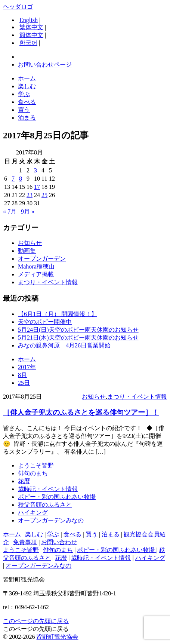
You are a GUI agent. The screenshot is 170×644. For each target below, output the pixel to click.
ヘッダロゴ (18, 7)
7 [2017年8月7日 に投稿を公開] (13, 179)
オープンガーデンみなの (51, 520)
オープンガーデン (42, 259)
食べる (27, 102)
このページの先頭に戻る (36, 621)
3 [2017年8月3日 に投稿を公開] (35, 170)
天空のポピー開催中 (45, 322)
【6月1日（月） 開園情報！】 (58, 314)
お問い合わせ (59, 542)
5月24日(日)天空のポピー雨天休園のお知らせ (78, 330)
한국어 (28, 43)
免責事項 (25, 542)
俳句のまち (33, 473)
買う (24, 110)
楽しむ (27, 86)
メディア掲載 (36, 274)
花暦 (24, 481)
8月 (22, 375)
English (29, 20)
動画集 (27, 251)
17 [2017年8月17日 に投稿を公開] (37, 187)
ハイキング (33, 513)
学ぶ (24, 94)
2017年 (27, 367)
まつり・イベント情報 (48, 282)
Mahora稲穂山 (36, 266)
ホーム (27, 78)
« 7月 (10, 211)
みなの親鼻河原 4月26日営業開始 (64, 345)
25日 (24, 383)
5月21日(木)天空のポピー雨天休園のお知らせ (78, 338)
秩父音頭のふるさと (45, 505)
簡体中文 (31, 35)
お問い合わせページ (45, 65)
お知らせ (30, 243)
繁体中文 (31, 27)
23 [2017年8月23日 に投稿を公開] (30, 195)
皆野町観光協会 (57, 637)
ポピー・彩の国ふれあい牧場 (57, 497)
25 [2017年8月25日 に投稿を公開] (44, 195)
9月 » (28, 211)
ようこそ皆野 (36, 465)
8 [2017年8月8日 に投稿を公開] (21, 179)
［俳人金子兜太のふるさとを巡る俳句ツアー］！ (81, 412)
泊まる (27, 118)
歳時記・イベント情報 (48, 489)
